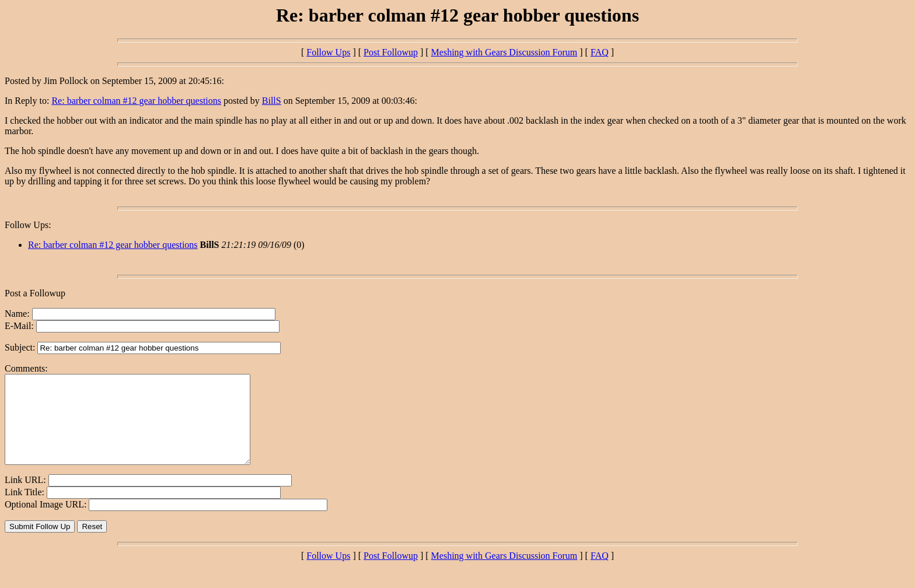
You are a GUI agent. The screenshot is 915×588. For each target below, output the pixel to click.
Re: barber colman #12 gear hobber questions (136, 101)
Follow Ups (328, 52)
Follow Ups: (28, 225)
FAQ (600, 52)
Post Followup (391, 52)
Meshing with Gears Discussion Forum (504, 52)
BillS (272, 101)
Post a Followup (35, 293)
